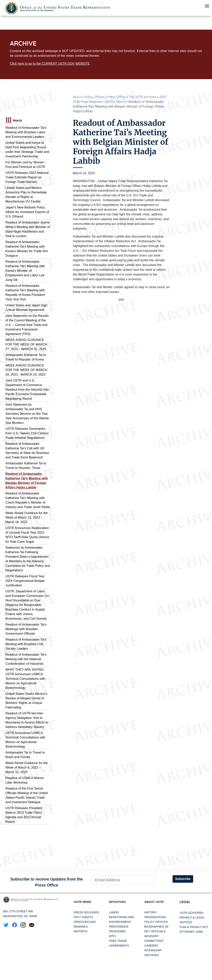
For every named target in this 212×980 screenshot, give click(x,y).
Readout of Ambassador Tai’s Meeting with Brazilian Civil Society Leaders (26, 644)
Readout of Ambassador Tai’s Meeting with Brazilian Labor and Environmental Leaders (26, 132)
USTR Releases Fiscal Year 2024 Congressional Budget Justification (25, 581)
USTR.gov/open (192, 913)
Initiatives (118, 902)
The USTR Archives (142, 97)
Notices (186, 922)
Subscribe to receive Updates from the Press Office (47, 882)
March (120, 102)
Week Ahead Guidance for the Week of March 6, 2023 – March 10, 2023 (26, 767)
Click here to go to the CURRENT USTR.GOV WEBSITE (50, 64)
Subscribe (183, 879)
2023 (109, 102)
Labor (114, 913)
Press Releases (86, 913)
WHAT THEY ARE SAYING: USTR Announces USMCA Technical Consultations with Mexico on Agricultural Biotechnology (25, 679)
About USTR (155, 902)
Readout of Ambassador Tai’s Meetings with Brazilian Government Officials (26, 629)
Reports (80, 932)
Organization (155, 918)
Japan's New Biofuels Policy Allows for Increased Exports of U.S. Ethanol (27, 212)
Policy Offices (95, 97)
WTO (112, 936)
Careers (151, 946)
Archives (152, 955)
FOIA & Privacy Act (194, 927)
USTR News (83, 902)
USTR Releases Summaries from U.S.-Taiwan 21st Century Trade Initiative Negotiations (27, 433)
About (77, 97)
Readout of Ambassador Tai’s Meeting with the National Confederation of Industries (26, 659)
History (151, 913)
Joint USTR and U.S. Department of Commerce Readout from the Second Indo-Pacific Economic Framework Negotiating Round (27, 390)
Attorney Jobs (191, 932)
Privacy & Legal (192, 918)
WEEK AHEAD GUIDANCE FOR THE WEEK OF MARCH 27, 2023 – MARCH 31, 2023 (26, 344)
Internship (153, 951)
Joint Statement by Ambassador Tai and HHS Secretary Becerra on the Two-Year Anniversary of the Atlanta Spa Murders (27, 414)
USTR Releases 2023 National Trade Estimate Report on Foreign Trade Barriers (27, 177)
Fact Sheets (83, 918)
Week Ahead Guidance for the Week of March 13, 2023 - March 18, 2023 (26, 517)
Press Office (116, 97)
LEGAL (185, 902)
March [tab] (13, 121)
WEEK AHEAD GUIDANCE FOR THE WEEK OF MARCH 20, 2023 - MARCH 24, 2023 (26, 370)
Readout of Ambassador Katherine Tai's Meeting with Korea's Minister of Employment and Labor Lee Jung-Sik (25, 271)
